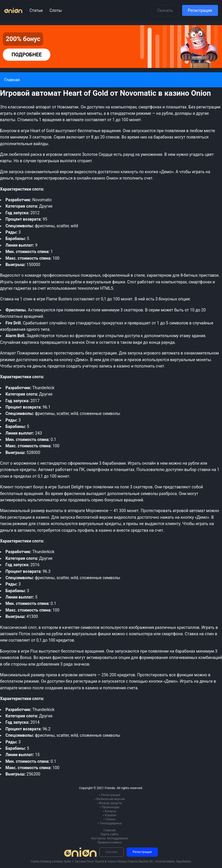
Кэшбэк (111, 815)
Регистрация (200, 10)
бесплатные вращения (83, 651)
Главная (110, 830)
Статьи (37, 10)
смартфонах (200, 282)
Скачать (165, 10)
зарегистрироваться (53, 178)
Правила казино (110, 842)
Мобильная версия (110, 799)
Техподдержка (111, 823)
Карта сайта (110, 834)
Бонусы (111, 811)
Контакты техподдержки (110, 838)
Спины (111, 819)
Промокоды (111, 807)
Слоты (56, 10)
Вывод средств (111, 803)
